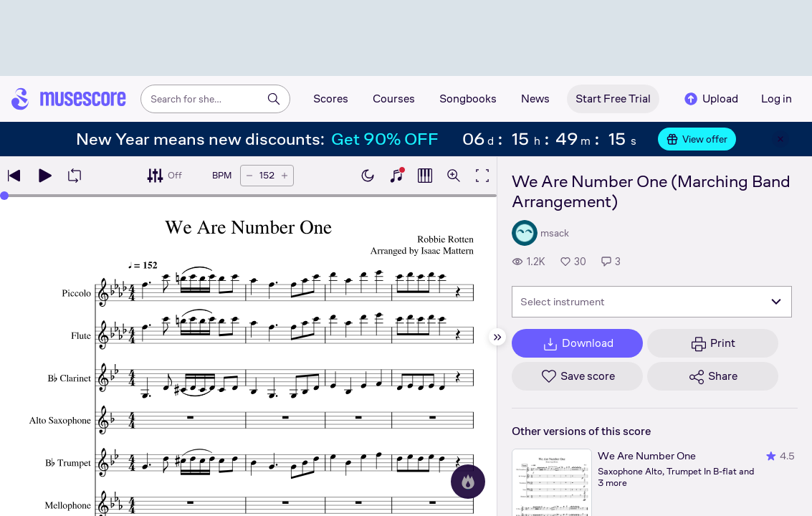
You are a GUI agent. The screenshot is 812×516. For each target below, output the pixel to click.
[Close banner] (780, 139)
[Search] (274, 99)
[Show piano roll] (425, 176)
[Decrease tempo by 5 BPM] (249, 176)
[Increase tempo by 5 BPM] (285, 176)
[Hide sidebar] (497, 337)
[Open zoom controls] (454, 176)
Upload (710, 99)
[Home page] (69, 99)
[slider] (4, 196)
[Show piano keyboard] (396, 176)
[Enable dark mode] (368, 176)
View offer (697, 139)
